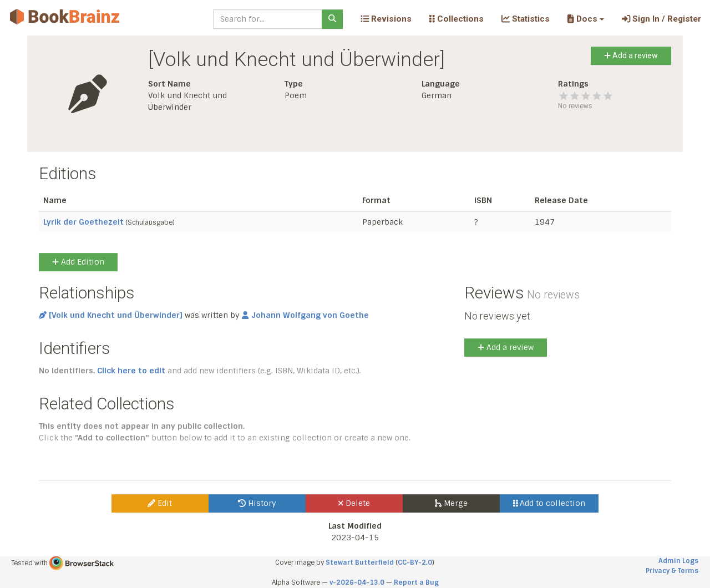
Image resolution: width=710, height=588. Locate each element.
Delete (354, 503)
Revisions (386, 19)
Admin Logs (678, 561)
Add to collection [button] (549, 503)
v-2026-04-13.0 (357, 582)
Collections (457, 19)
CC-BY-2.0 (415, 562)
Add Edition (78, 262)
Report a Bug (416, 582)
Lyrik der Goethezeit (83, 222)
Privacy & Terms (672, 571)
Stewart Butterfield (360, 562)
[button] (585, 19)
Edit (160, 503)
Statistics (526, 19)
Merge (451, 503)
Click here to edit (131, 371)
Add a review (631, 55)
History (257, 503)
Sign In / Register (661, 19)
